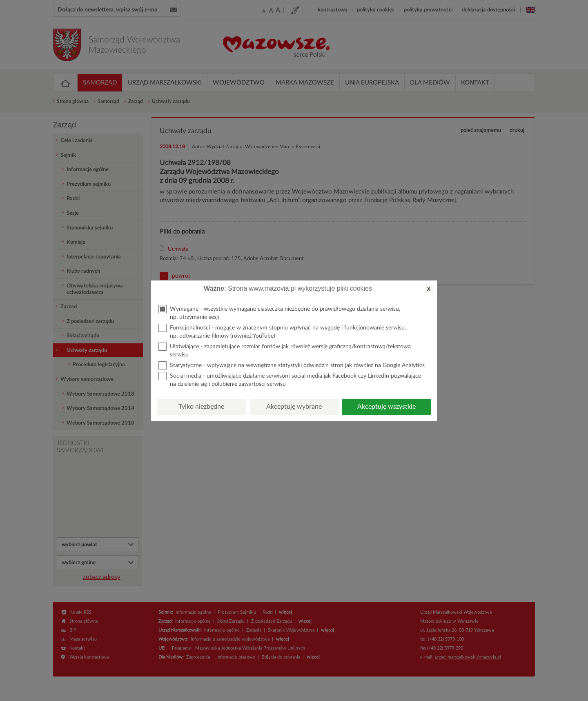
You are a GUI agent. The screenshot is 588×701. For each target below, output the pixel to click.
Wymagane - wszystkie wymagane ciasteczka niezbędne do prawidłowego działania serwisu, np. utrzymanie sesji (279, 313)
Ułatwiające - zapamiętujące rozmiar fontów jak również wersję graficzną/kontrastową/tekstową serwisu (285, 350)
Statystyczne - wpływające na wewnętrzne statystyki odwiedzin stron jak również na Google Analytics (292, 365)
